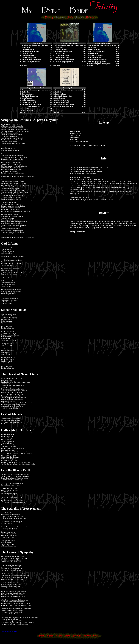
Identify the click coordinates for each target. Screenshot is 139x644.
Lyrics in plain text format (9, 631)
